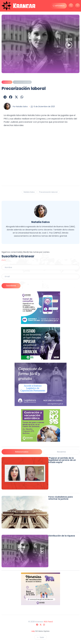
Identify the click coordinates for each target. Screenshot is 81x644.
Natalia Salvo (22, 107)
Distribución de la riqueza (62, 536)
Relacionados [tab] (22, 452)
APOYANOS (59, 6)
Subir (41, 637)
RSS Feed (48, 622)
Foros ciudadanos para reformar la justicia (61, 498)
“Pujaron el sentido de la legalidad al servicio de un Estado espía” (62, 460)
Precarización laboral (48, 192)
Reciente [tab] (61, 452)
